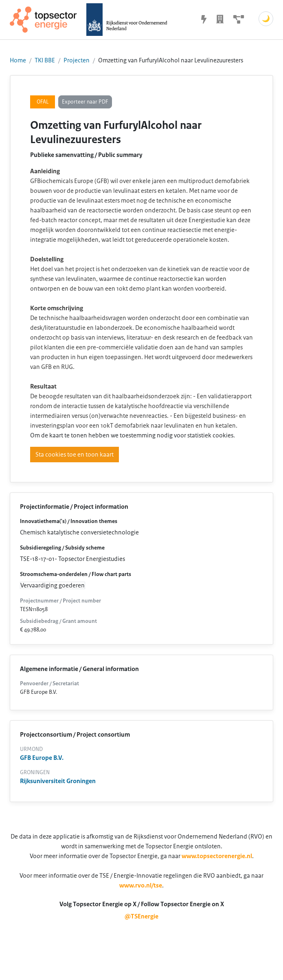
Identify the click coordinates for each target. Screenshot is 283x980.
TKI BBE (45, 60)
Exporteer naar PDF (85, 102)
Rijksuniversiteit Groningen (58, 781)
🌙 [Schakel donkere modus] (266, 19)
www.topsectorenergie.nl (217, 856)
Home (18, 60)
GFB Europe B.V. (42, 758)
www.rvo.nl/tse (141, 885)
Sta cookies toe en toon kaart (75, 455)
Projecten (77, 60)
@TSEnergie (141, 916)
